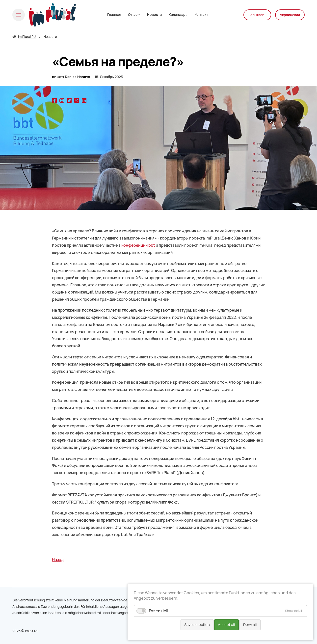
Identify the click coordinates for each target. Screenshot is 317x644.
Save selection (197, 625)
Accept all (226, 625)
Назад (58, 560)
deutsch (257, 15)
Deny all (250, 625)
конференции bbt (138, 245)
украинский (290, 15)
